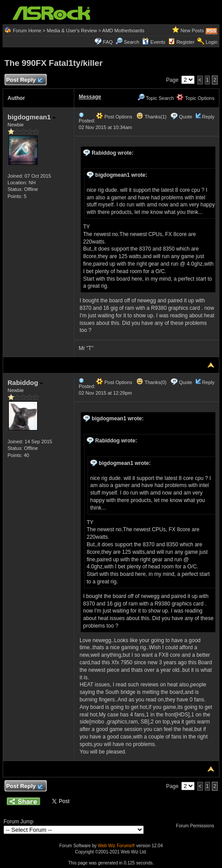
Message (90, 97)
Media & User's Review (72, 30)
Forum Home (27, 30)
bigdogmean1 (32, 117)
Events (154, 42)
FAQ (108, 42)
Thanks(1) (151, 117)
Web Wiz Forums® (116, 846)
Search (132, 42)
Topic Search (156, 98)
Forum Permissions (197, 826)
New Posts (192, 30)
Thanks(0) (151, 382)
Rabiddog (25, 383)
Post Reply (24, 80)
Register (186, 42)
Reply (208, 117)
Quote (186, 117)
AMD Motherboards (123, 30)
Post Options (114, 117)
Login (212, 42)
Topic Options (195, 98)
